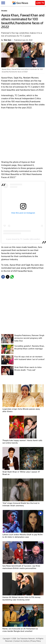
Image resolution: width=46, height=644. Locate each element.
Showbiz (4, 11)
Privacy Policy (36, 641)
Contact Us (18, 641)
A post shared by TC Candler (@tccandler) (23, 239)
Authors (26, 641)
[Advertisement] (23, 135)
